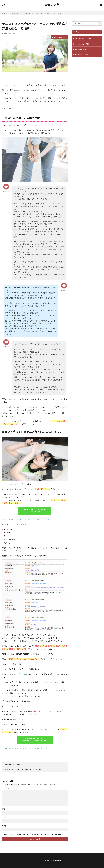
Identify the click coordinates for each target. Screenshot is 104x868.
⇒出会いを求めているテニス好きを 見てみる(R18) (35, 511)
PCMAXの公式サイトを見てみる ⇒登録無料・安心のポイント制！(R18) (35, 740)
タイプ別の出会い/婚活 (82, 44)
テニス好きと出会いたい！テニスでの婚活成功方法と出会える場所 (43, 13)
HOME (6, 13)
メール (4, 817)
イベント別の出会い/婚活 (83, 39)
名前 (3, 809)
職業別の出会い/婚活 (81, 49)
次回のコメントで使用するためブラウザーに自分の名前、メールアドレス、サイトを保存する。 (34, 834)
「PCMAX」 (42, 649)
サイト (4, 826)
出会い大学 (52, 5)
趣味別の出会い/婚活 (16, 13)
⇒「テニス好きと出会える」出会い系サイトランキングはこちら (26, 519)
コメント (6, 788)
